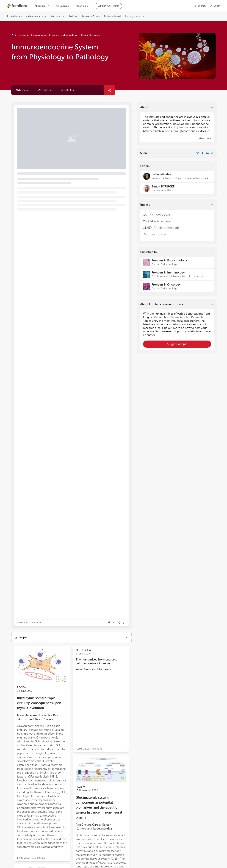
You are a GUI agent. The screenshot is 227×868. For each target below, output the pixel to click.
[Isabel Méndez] (177, 176)
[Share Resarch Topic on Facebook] (203, 153)
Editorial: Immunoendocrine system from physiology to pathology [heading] (58, 125)
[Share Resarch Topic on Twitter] (198, 153)
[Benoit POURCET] (177, 188)
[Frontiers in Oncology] (177, 286)
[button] (45, 90)
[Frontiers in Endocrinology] (177, 262)
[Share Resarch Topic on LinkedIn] (207, 153)
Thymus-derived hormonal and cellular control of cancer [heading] (97, 661)
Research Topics (90, 35)
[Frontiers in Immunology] (177, 274)
